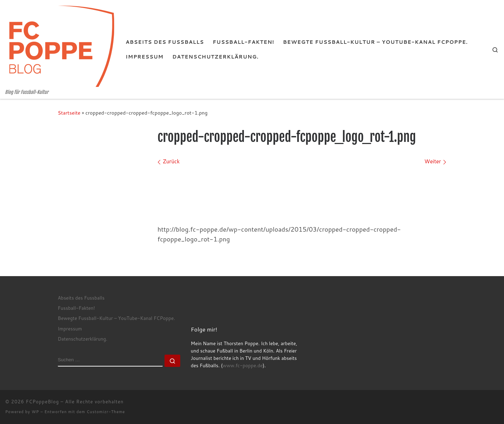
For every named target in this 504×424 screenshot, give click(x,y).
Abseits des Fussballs (81, 298)
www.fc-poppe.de (243, 365)
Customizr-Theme (106, 412)
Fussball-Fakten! (76, 308)
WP (35, 412)
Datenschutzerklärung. (83, 339)
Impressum (70, 329)
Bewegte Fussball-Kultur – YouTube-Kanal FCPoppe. (116, 318)
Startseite (69, 113)
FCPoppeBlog (43, 402)
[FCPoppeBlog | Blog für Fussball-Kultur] (60, 45)
